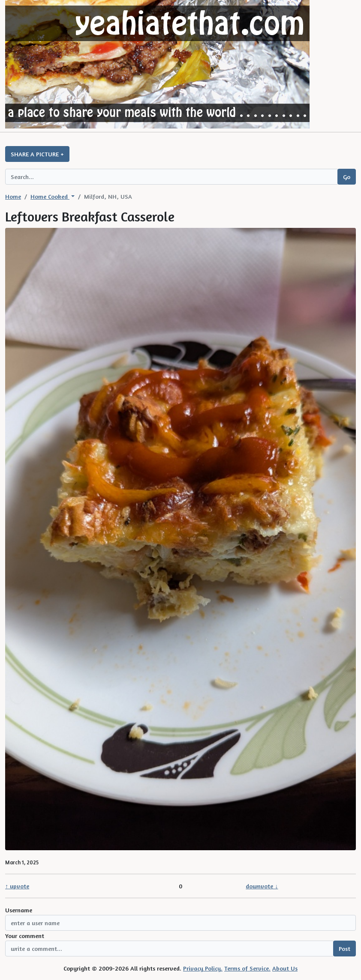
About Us (285, 968)
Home (13, 196)
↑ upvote (17, 886)
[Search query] (171, 177)
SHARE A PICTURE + (37, 154)
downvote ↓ (262, 886)
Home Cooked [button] (50, 196)
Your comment (25, 936)
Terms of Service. (247, 968)
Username (19, 910)
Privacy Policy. (203, 968)
